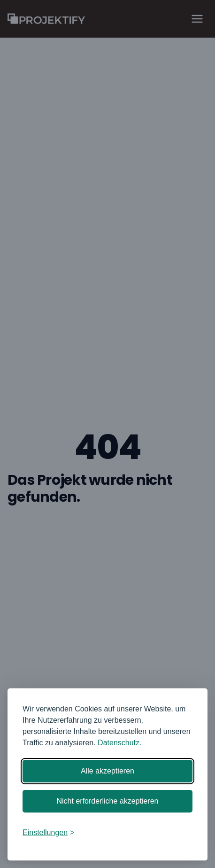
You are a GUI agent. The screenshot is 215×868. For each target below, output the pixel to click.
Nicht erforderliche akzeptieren (108, 801)
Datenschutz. (119, 743)
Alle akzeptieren (107, 771)
